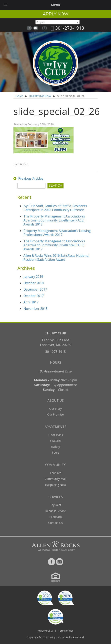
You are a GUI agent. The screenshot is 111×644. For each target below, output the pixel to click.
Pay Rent (55, 505)
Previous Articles (31, 178)
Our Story (55, 409)
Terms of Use (66, 631)
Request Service (56, 511)
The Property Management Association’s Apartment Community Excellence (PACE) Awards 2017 (54, 245)
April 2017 (31, 302)
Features (56, 441)
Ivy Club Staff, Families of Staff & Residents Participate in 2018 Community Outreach (55, 208)
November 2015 (35, 309)
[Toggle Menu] (5, 5)
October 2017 (34, 296)
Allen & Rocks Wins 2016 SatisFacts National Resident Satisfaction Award (56, 258)
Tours (55, 452)
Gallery (55, 447)
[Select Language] (58, 22)
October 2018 (34, 283)
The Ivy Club (54, 637)
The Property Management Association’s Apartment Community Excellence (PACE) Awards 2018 (54, 220)
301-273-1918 (70, 28)
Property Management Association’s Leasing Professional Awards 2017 (57, 233)
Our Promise (55, 414)
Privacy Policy (45, 631)
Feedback (55, 517)
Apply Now (56, 14)
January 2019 (33, 277)
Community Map (55, 479)
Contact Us (55, 523)
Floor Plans (56, 435)
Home (19, 96)
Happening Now (40, 96)
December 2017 (35, 289)
